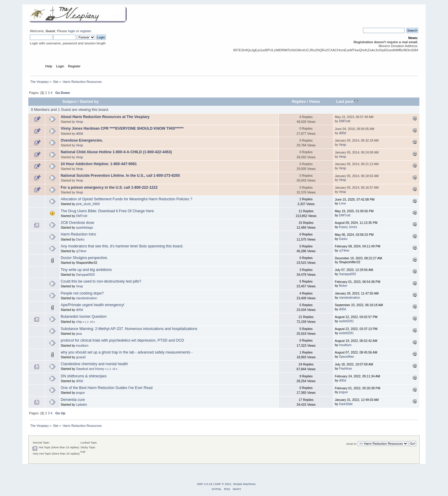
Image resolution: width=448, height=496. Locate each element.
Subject (69, 101)
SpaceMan (347, 356)
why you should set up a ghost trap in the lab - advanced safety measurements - (127, 352)
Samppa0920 (85, 275)
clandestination (87, 298)
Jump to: (352, 444)
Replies (299, 101)
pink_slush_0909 (88, 204)
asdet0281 (346, 321)
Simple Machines (244, 484)
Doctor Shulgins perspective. (85, 258)
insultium (82, 345)
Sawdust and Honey (90, 369)
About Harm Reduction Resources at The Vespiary (105, 117)
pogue (80, 393)
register (85, 31)
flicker (343, 286)
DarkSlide (346, 404)
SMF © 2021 (223, 484)
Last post (347, 101)
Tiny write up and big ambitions (86, 270)
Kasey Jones (348, 227)
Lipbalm (82, 404)
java (79, 334)
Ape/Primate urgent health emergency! (93, 305)
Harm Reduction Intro (79, 234)
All (91, 322)
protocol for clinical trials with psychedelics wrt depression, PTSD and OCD (123, 340)
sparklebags (85, 227)
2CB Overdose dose (77, 223)
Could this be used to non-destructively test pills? (101, 281)
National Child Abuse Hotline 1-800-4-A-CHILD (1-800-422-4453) (116, 152)
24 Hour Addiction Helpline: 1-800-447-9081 (99, 164)
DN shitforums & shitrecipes (84, 376)
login (72, 31)
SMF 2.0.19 (204, 484)
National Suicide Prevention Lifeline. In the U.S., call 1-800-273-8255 (120, 176)
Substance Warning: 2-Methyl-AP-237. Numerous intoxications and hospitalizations (129, 329)
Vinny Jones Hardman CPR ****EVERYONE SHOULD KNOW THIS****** (122, 128)
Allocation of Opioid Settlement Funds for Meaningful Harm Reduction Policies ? (127, 199)
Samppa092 (347, 274)
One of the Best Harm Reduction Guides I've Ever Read (107, 388)
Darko (80, 239)
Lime (342, 203)
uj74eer (81, 251)
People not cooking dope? (82, 293)
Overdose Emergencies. (82, 140)
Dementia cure (73, 400)
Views (315, 101)
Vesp (80, 122)
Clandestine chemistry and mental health (94, 364)
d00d (80, 134)
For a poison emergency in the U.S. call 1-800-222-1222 (109, 187)
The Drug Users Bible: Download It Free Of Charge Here (107, 211)
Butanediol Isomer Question (84, 317)
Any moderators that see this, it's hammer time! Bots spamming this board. (122, 246)
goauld (81, 357)
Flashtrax (345, 368)
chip (79, 322)
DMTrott (345, 121)
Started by (89, 101)
